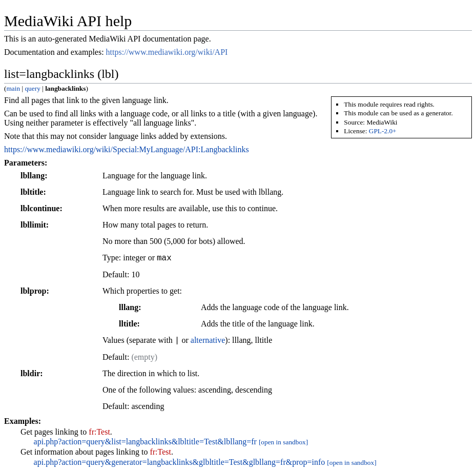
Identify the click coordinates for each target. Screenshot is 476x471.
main (13, 88)
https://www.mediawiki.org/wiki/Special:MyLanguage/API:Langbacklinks (127, 149)
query (32, 88)
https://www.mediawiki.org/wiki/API (167, 52)
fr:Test (99, 432)
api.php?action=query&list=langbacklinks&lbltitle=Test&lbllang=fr (145, 442)
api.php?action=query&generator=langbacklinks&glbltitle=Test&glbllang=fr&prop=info (180, 462)
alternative (208, 341)
